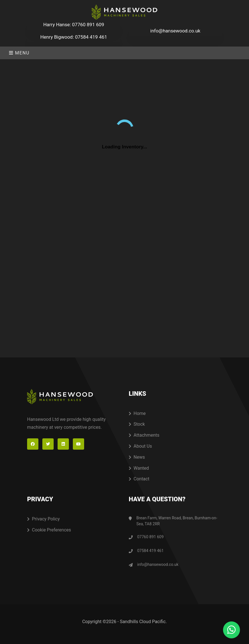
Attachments (144, 435)
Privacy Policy (43, 519)
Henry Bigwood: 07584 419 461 (74, 37)
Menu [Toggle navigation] (19, 53)
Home (137, 413)
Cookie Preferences (49, 530)
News (137, 457)
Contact (139, 479)
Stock (137, 424)
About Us (140, 446)
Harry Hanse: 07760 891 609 (74, 25)
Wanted (139, 468)
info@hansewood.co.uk (175, 31)
